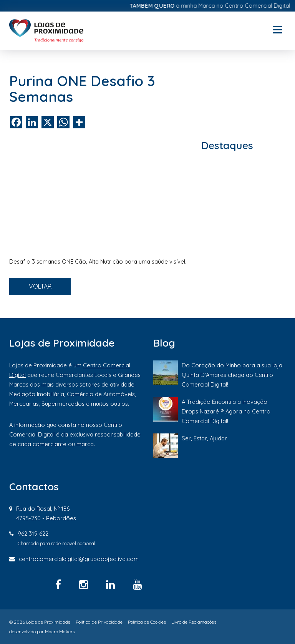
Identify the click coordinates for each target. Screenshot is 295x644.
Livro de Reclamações (194, 622)
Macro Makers (60, 632)
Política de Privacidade (99, 622)
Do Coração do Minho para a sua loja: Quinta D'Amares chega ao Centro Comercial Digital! (233, 375)
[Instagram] (85, 584)
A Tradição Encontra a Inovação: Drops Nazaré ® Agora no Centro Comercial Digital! (226, 411)
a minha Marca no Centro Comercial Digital (212, 6)
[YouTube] (137, 584)
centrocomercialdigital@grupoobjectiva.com (79, 559)
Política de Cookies (147, 622)
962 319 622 (33, 534)
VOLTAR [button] (40, 286)
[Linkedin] (112, 584)
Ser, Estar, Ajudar (204, 438)
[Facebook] (60, 584)
